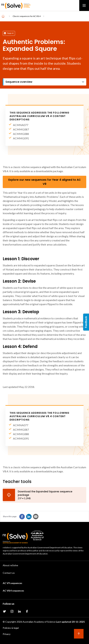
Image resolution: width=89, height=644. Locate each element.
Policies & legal (11, 628)
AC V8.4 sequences (13, 591)
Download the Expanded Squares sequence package (45, 493)
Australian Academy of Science (39, 622)
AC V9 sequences (12, 583)
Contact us (9, 573)
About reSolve (10, 565)
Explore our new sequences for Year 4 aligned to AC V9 (45, 182)
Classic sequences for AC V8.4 (27, 16)
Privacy (7, 634)
